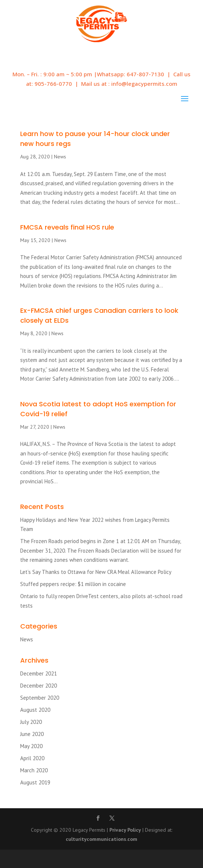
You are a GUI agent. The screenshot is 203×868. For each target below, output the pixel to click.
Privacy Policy (125, 830)
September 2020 (40, 698)
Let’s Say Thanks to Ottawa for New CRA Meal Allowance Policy (96, 572)
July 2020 (31, 722)
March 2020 (34, 770)
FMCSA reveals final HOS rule (67, 227)
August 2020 (35, 710)
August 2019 (35, 782)
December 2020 (39, 686)
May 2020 (31, 746)
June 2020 (32, 734)
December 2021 (39, 673)
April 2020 (32, 758)
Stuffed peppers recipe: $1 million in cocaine (73, 584)
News (60, 157)
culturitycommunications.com (101, 839)
